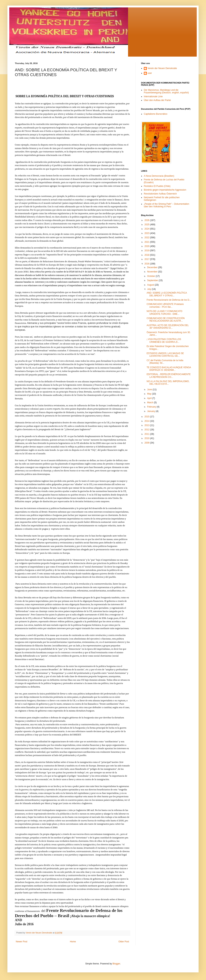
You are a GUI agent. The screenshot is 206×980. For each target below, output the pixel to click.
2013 (147, 425)
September (153, 280)
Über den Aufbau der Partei (157, 100)
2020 (147, 246)
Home (73, 942)
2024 (147, 229)
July (149, 289)
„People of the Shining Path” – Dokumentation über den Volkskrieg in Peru (166, 205)
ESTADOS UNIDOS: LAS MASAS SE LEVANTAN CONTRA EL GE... (165, 355)
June (150, 390)
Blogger (116, 964)
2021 (147, 242)
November (153, 272)
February (152, 407)
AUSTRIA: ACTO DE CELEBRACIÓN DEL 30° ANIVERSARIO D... (168, 327)
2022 (147, 238)
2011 (147, 434)
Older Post (124, 942)
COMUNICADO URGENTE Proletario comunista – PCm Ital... (165, 305)
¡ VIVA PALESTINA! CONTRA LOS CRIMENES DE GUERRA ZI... (164, 341)
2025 (147, 225)
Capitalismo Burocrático (156, 114)
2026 (147, 220)
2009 (147, 443)
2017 (147, 259)
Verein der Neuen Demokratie (162, 68)
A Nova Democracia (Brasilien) (159, 176)
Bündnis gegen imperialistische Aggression (165, 190)
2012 (147, 430)
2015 (147, 417)
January (151, 411)
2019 (147, 251)
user (150, 73)
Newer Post (22, 942)
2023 (147, 233)
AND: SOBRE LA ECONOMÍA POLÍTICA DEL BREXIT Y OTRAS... (167, 294)
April (150, 398)
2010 (147, 438)
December (153, 267)
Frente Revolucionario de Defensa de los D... (169, 300)
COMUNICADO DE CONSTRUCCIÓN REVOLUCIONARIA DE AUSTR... (166, 320)
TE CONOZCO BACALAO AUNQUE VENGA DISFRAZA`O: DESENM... (169, 369)
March (151, 403)
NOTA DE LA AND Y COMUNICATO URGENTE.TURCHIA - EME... (164, 313)
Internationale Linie (153, 96)
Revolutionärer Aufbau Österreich (160, 194)
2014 (147, 421)
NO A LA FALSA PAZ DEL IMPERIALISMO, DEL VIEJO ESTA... (168, 383)
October (151, 276)
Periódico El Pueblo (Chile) (157, 186)
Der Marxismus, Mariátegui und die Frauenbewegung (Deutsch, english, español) (166, 91)
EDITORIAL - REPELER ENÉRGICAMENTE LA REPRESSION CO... (169, 376)
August (151, 285)
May (150, 394)
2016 (147, 264)
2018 (147, 255)
